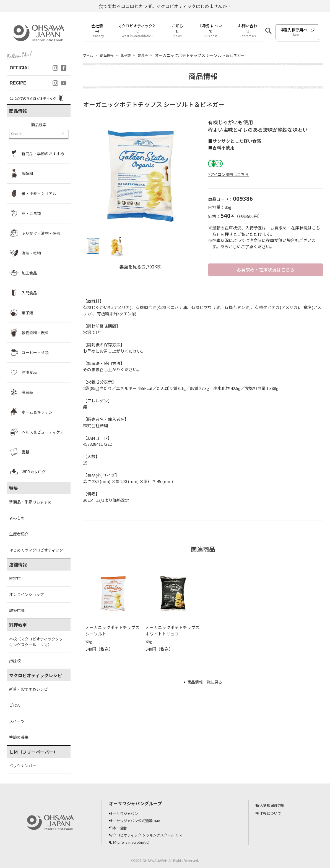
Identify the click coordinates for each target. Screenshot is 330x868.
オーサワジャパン (128, 813)
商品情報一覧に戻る (205, 683)
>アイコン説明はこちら (228, 174)
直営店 (15, 578)
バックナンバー (23, 766)
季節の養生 (19, 737)
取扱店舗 (17, 610)
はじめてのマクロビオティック (36, 550)
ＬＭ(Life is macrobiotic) (135, 842)
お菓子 (149, 55)
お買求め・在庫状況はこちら (266, 270)
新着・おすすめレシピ (28, 689)
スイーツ (17, 721)
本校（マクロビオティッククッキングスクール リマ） (36, 642)
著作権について (272, 813)
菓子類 (130, 55)
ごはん (15, 705)
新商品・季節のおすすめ (30, 502)
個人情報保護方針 (274, 805)
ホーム (89, 55)
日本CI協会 (122, 828)
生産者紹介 (19, 534)
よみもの (17, 518)
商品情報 (110, 55)
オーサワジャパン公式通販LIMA (140, 820)
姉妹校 (15, 661)
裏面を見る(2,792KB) (141, 267)
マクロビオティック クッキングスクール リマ (152, 835)
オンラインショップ (27, 594)
